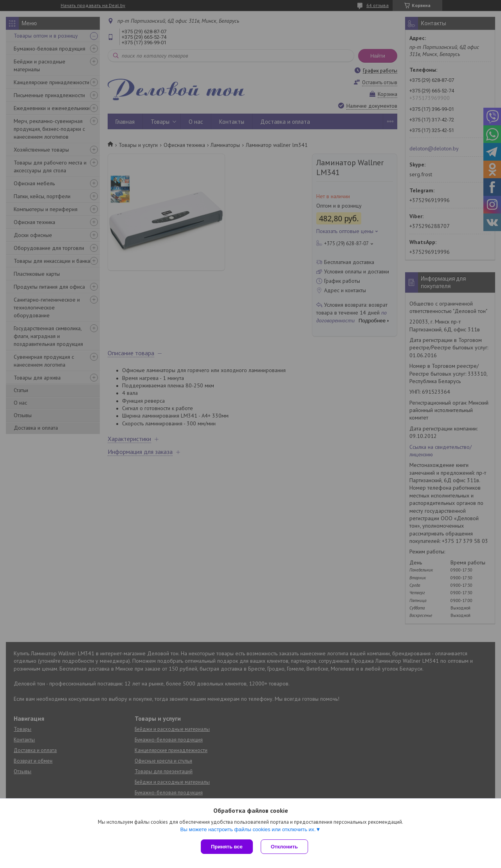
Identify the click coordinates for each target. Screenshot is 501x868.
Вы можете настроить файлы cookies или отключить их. (248, 829)
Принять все (227, 847)
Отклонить (284, 847)
